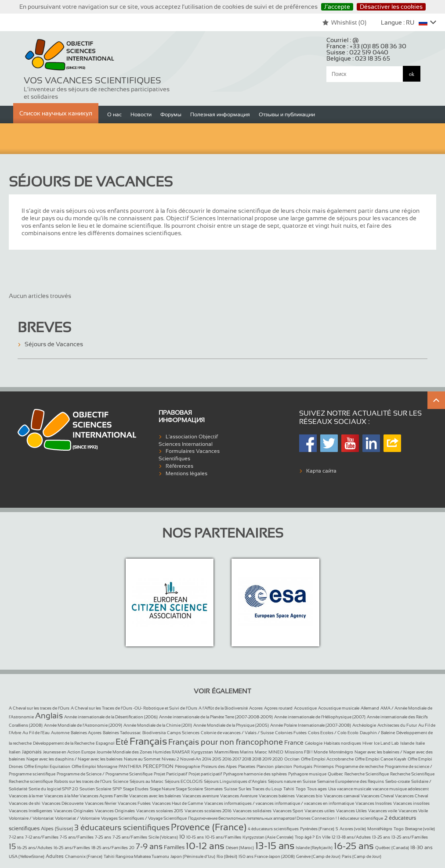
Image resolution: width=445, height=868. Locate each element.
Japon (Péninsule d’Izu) (193, 856)
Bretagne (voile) (420, 829)
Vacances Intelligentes (31, 811)
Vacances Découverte (63, 803)
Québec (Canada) (392, 848)
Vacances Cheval (377, 796)
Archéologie (364, 725)
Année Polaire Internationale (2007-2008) (311, 725)
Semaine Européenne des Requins (351, 781)
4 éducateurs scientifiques (273, 829)
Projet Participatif (170, 774)
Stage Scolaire (189, 789)
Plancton (265, 766)
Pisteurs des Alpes (219, 766)
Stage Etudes (136, 789)
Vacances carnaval (342, 796)
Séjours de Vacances (54, 344)
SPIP (117, 789)
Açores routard (278, 708)
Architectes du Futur (397, 725)
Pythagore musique (307, 774)
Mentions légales (186, 473)
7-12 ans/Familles (42, 837)
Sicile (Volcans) (163, 837)
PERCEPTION (158, 766)
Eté (122, 742)
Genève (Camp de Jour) (318, 856)
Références (179, 466)
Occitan (292, 759)
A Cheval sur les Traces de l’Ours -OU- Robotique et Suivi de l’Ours (134, 708)
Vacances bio (309, 796)
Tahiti (289, 789)
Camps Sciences (183, 733)
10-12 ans (205, 846)
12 (333, 837)
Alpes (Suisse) (57, 829)
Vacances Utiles (351, 811)
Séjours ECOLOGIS (184, 781)
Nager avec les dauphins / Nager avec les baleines (74, 759)
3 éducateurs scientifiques (122, 828)
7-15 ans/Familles (77, 837)
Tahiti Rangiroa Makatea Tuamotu (136, 856)
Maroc (261, 752)
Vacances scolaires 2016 (208, 811)
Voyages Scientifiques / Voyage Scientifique (144, 818)
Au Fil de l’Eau (36, 733)
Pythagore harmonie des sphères (255, 774)
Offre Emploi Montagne (94, 766)
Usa (332, 789)
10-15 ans (195, 837)
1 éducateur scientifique (360, 818)
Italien (15, 752)
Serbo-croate (398, 781)
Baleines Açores (86, 733)
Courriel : (343, 40)
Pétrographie (187, 766)
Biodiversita (154, 733)
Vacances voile (383, 811)
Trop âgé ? (305, 837)
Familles (174, 847)
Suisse (231, 789)
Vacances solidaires (252, 811)
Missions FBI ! (298, 752)
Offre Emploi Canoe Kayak (381, 759)
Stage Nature (163, 789)
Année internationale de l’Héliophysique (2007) (320, 717)
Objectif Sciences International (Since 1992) (70, 55)
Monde (321, 752)
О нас (114, 115)
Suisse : (357, 52)
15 (12, 846)
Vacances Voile (413, 811)
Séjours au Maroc (147, 781)
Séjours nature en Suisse (292, 781)
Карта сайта (321, 471)
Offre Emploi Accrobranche (327, 759)
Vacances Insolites (374, 803)
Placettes (247, 766)
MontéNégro (380, 829)
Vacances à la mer (26, 796)
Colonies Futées (291, 733)
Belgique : (358, 58)
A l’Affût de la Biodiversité (223, 708)
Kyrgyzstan (202, 752)
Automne (60, 733)
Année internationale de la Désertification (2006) (111, 717)
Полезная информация (220, 115)
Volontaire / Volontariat (31, 818)
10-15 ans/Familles (223, 837)
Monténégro (341, 752)
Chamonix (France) (84, 856)
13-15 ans (275, 846)
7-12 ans (16, 837)
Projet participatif (205, 774)
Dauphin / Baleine (377, 733)
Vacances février (101, 803)
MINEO (276, 752)
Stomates (213, 789)
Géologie (314, 743)
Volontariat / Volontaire (77, 818)
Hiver (367, 743)
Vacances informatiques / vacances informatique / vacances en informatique (279, 803)
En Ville (323, 837)
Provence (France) (209, 827)
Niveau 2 (170, 759)
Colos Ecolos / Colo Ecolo (333, 733)
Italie (420, 743)
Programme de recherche (359, 766)
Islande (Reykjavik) (314, 848)
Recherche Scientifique (367, 774)
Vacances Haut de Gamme (177, 803)
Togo (301, 789)
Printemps (324, 766)
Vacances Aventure (239, 796)
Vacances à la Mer (62, 796)
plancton (284, 766)
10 (182, 837)
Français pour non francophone (226, 742)
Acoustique (305, 708)
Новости (141, 115)
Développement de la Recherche (64, 743)
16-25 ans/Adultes (35, 848)
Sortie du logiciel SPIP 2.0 (53, 789)
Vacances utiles (320, 811)
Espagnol (105, 743)
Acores (256, 708)
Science (121, 781)
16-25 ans (354, 846)
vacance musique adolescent (401, 789)
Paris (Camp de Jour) (362, 856)
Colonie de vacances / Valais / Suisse (237, 733)
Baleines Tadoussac (122, 733)
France (294, 742)
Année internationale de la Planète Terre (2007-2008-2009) (216, 717)
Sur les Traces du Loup (260, 789)
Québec (335, 774)
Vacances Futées (134, 803)
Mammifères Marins (234, 752)
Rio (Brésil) (227, 856)
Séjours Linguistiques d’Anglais (235, 781)
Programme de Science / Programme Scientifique (105, 774)
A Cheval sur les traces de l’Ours (39, 708)
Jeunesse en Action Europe (69, 752)
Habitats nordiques (342, 743)
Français (148, 741)
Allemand (370, 708)
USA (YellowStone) (27, 856)
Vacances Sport (288, 811)
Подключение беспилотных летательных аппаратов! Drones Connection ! (262, 818)
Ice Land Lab (386, 743)
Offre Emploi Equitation (47, 766)
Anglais (49, 716)
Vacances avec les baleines (155, 796)
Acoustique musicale (339, 708)
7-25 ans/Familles (130, 837)
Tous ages (317, 789)
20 (132, 848)
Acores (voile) (353, 829)
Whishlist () (344, 22)
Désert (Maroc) (240, 848)
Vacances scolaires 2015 (160, 811)
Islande (407, 743)
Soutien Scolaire (95, 789)
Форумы (171, 115)
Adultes (55, 856)
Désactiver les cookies (391, 7)
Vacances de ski (25, 803)
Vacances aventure (201, 796)
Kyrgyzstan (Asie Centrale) (268, 837)
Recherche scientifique (31, 781)
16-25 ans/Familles (72, 848)
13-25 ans (381, 837)
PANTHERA (130, 766)
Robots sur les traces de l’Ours (83, 781)
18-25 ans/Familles (110, 848)
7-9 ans (149, 846)
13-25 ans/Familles (410, 837)
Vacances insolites (411, 803)
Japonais (32, 752)
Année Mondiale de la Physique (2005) (231, 725)
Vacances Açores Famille (104, 796)
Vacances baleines (277, 796)
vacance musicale (354, 789)
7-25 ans (103, 837)
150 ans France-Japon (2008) (267, 856)
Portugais (303, 766)
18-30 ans (421, 847)
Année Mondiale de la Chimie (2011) (158, 725)
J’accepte (337, 7)
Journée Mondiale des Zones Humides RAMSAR (143, 752)
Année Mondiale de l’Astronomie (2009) (83, 725)
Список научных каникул (56, 113)
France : (366, 46)
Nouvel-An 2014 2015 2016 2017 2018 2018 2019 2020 (232, 759)
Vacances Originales (74, 811)
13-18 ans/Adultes (354, 837)
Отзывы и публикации (287, 115)
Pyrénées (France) (317, 829)
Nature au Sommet (142, 759)
